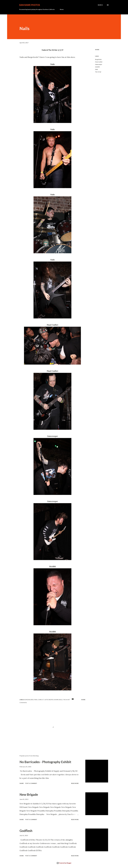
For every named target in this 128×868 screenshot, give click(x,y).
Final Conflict (99, 62)
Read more (75, 783)
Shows (62, 9)
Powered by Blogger (64, 863)
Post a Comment (31, 783)
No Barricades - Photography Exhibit (45, 762)
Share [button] (97, 50)
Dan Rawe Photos (30, 5)
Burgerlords (98, 59)
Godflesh (26, 831)
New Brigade (29, 794)
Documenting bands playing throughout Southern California (37, 9)
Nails (96, 69)
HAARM (97, 67)
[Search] (100, 5)
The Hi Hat (98, 72)
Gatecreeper (99, 64)
